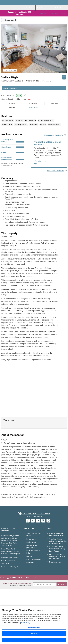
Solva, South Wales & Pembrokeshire (26, 81)
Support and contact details (34, 535)
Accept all (34, 640)
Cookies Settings (34, 627)
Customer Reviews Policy (33, 552)
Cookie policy (31, 542)
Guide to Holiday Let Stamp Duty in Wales (57, 535)
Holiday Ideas (54, 13)
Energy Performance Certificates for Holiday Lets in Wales (57, 557)
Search (63, 584)
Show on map (33, 107)
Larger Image (10, 70)
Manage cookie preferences (32, 546)
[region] (34, 625)
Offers (63, 13)
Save (64, 77)
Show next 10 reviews (56, 171)
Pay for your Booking (34, 560)
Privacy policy (31, 539)
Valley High (9, 77)
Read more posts (55, 562)
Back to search (11, 20)
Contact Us (30, 563)
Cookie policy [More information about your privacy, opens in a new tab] (25, 623)
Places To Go (43, 13)
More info (30, 556)
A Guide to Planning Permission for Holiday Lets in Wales (57, 549)
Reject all (34, 634)
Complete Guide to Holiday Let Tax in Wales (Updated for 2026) (58, 541)
